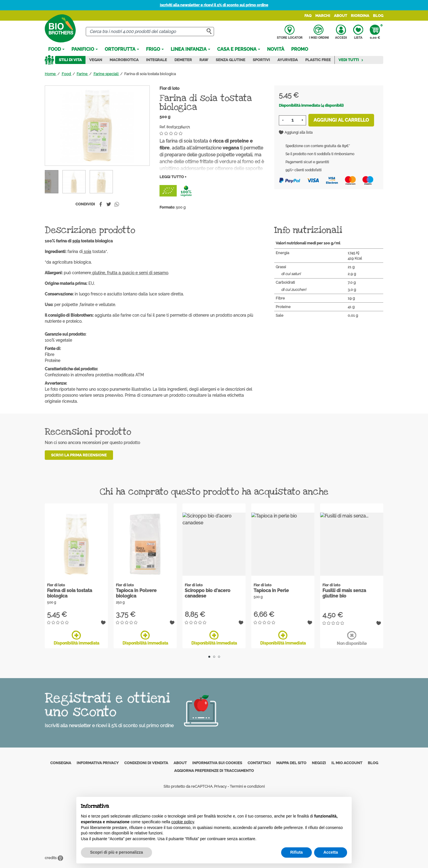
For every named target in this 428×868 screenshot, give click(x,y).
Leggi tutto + (173, 177)
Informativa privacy (98, 763)
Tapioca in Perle (271, 590)
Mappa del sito (291, 763)
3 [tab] (219, 657)
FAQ (308, 16)
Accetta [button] (331, 852)
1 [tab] (209, 657)
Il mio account (347, 763)
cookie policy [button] (183, 822)
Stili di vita (70, 60)
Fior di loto (169, 88)
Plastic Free (318, 60)
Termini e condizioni (247, 786)
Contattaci (259, 763)
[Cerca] (150, 32)
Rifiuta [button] (297, 852)
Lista (358, 32)
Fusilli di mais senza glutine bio (344, 593)
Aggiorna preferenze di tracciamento (214, 771)
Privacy (220, 786)
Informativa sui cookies (217, 763)
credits (54, 858)
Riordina (360, 16)
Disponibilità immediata (76, 638)
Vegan (96, 60)
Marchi (323, 16)
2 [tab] (214, 657)
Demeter (183, 60)
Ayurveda (288, 60)
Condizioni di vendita (146, 763)
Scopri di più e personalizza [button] (116, 852)
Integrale (156, 60)
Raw (204, 60)
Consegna (61, 763)
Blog (378, 16)
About (341, 16)
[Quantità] (292, 120)
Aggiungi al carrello (341, 120)
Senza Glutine (230, 60)
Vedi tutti (351, 60)
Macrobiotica (124, 60)
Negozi (319, 763)
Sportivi (261, 60)
